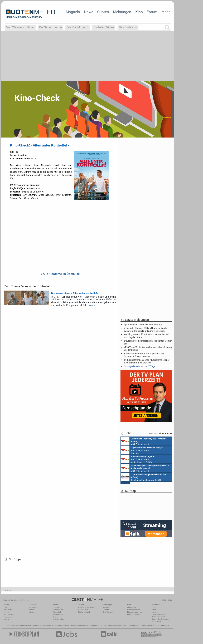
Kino (139, 12)
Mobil (6, 612)
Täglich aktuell (84, 612)
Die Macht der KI (78, 27)
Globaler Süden (104, 27)
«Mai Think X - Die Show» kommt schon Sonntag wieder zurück (148, 348)
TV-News (57, 607)
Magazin (73, 12)
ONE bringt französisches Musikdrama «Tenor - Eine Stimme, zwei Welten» (147, 361)
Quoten (103, 12)
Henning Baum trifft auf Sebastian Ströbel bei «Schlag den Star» (146, 336)
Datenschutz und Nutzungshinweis (159, 615)
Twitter (7, 619)
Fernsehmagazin (33, 625)
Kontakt (155, 612)
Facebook (8, 617)
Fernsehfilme (109, 625)
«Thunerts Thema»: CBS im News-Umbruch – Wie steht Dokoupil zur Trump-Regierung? (146, 329)
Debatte (106, 607)
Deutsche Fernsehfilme (150, 625)
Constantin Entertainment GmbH (143, 477)
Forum (152, 12)
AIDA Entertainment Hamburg (142, 450)
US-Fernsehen (59, 619)
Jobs (154, 610)
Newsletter (8, 610)
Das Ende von (128, 27)
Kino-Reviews (108, 612)
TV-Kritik (106, 610)
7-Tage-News (9, 614)
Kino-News (131, 607)
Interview (32, 612)
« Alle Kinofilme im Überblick (60, 274)
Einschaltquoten (77, 625)
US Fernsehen (56, 625)
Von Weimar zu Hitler (20, 27)
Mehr (166, 12)
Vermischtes (58, 610)
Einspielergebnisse (135, 612)
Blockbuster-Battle (134, 614)
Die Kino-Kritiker (133, 610)
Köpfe (56, 617)
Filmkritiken (45, 625)
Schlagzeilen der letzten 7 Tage (140, 366)
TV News (66, 625)
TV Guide (88, 625)
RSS (6, 607)
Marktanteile (83, 610)
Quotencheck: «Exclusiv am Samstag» (143, 324)
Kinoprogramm (134, 625)
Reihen (31, 610)
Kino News (12, 625)
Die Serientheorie (50, 27)
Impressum (156, 621)
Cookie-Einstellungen (160, 619)
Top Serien (164, 625)
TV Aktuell (21, 625)
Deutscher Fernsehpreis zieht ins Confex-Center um (148, 342)
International (58, 614)
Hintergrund (33, 607)
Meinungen (122, 12)
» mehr (92, 305)
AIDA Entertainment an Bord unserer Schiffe (144, 441)
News (89, 12)
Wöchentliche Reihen (86, 607)
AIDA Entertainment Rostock (145, 468)
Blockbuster (98, 625)
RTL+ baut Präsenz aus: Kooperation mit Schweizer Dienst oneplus (144, 355)
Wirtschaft (57, 612)
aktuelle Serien (121, 625)
